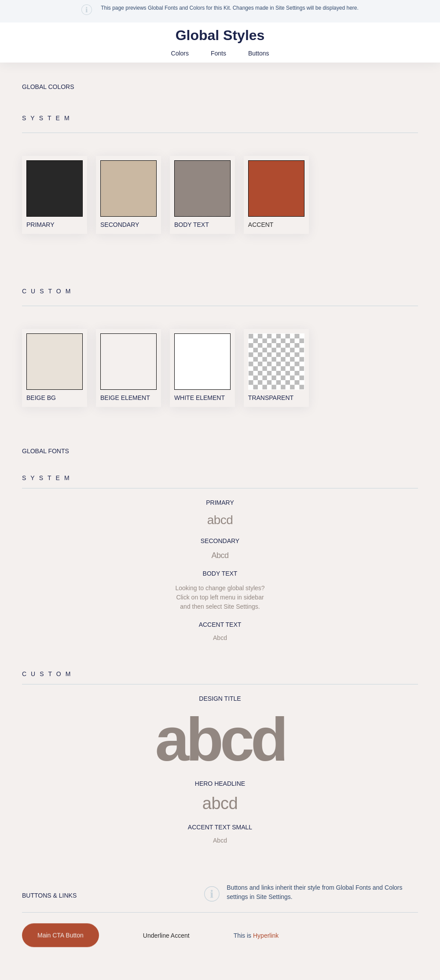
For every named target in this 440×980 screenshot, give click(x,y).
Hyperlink (266, 948)
